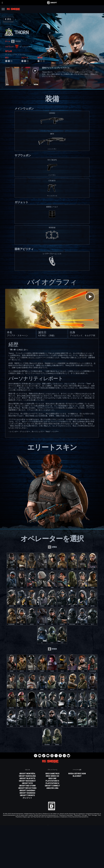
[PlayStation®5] (52, 781)
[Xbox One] (52, 778)
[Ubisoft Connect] (52, 846)
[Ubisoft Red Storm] (27, 786)
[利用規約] (52, 865)
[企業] (52, 849)
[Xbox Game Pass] (52, 774)
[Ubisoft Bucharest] (27, 781)
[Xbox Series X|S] (52, 776)
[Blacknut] (77, 776)
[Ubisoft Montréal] (27, 774)
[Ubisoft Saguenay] (27, 791)
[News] (52, 852)
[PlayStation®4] (52, 783)
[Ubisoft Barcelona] (27, 776)
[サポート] (52, 854)
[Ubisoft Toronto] (27, 795)
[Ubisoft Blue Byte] (27, 778)
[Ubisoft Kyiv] (27, 783)
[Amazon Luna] (52, 788)
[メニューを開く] (3, 9)
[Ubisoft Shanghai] (27, 793)
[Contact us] (52, 859)
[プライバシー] (52, 862)
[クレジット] (27, 798)
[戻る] (8, 19)
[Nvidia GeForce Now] (77, 774)
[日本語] (52, 826)
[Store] (52, 844)
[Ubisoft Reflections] (27, 788)
